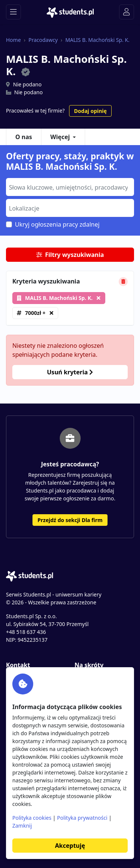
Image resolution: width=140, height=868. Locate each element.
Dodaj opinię (90, 111)
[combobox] (70, 187)
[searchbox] (69, 187)
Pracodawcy (43, 40)
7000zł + (35, 313)
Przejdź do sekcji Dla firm (70, 520)
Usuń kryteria (70, 372)
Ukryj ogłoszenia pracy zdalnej (57, 224)
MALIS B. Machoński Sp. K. (97, 40)
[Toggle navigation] (13, 12)
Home (13, 40)
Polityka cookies (32, 818)
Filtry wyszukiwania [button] (70, 255)
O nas (24, 137)
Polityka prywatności (82, 818)
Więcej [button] (60, 137)
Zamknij (22, 826)
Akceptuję (70, 846)
